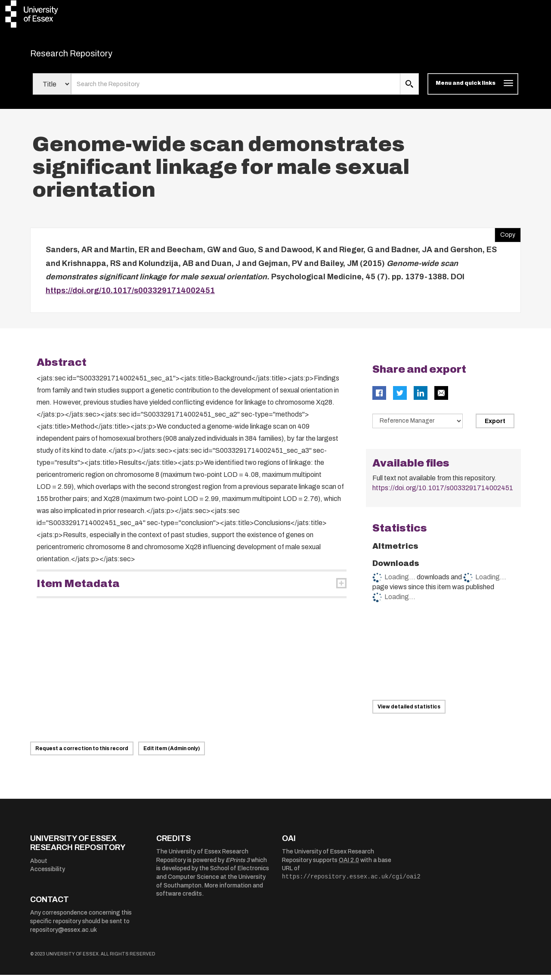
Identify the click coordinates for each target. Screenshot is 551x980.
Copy (505, 238)
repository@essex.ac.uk (63, 935)
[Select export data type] (418, 427)
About (39, 866)
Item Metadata (78, 589)
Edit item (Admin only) (172, 754)
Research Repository (91, 56)
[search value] (236, 90)
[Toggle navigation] (473, 90)
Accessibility (48, 875)
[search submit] (409, 90)
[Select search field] (52, 90)
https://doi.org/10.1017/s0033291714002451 (130, 296)
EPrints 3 (238, 865)
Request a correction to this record (82, 754)
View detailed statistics (409, 712)
